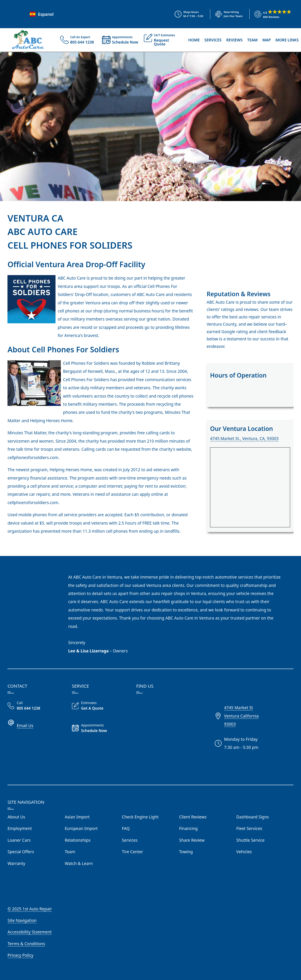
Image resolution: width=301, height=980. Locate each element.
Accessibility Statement (30, 932)
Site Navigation (22, 920)
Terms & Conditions (26, 944)
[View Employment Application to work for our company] (226, 14)
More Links (287, 40)
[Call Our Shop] (36, 706)
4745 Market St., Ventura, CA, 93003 (244, 438)
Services (213, 40)
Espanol (41, 14)
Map (267, 40)
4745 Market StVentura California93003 (241, 716)
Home (194, 40)
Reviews (234, 40)
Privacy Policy (20, 955)
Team (252, 40)
